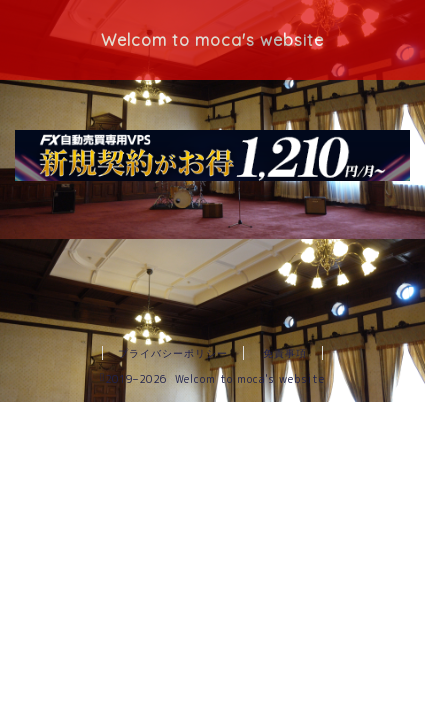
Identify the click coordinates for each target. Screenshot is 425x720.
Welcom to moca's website (212, 40)
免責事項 (285, 353)
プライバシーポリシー (173, 353)
